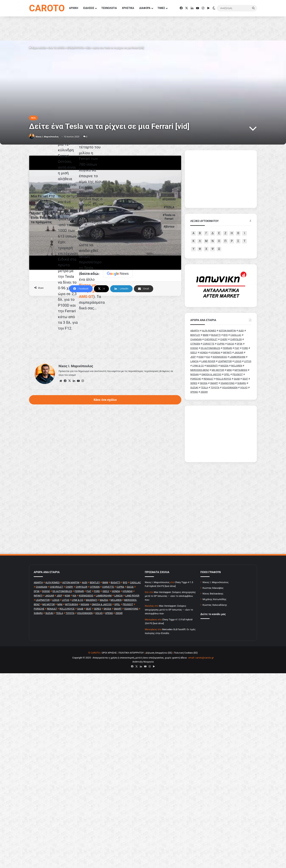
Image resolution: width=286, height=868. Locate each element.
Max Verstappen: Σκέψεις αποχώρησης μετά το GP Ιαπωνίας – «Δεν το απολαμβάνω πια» (170, 681)
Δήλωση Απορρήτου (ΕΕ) (159, 738)
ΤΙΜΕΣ (161, 8)
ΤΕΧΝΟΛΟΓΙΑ (109, 8)
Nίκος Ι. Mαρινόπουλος (47, 137)
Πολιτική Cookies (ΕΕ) (186, 738)
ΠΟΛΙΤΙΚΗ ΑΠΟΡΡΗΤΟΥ (131, 738)
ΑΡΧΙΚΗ (74, 8)
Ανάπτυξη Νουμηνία (143, 747)
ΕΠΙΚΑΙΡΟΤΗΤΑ (75, 48)
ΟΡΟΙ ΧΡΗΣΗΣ (109, 738)
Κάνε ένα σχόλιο (105, 543)
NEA (88, 48)
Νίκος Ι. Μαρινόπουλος (216, 667)
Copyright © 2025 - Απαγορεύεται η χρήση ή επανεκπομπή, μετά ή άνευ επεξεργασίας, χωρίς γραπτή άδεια (129, 743)
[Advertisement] (105, 470)
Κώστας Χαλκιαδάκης (215, 690)
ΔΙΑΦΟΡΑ (145, 8)
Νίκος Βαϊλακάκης (213, 679)
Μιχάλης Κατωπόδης (215, 684)
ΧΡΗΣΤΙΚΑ (128, 8)
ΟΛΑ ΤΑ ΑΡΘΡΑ (57, 48)
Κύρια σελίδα (37, 48)
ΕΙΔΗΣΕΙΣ (89, 8)
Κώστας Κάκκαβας (213, 673)
